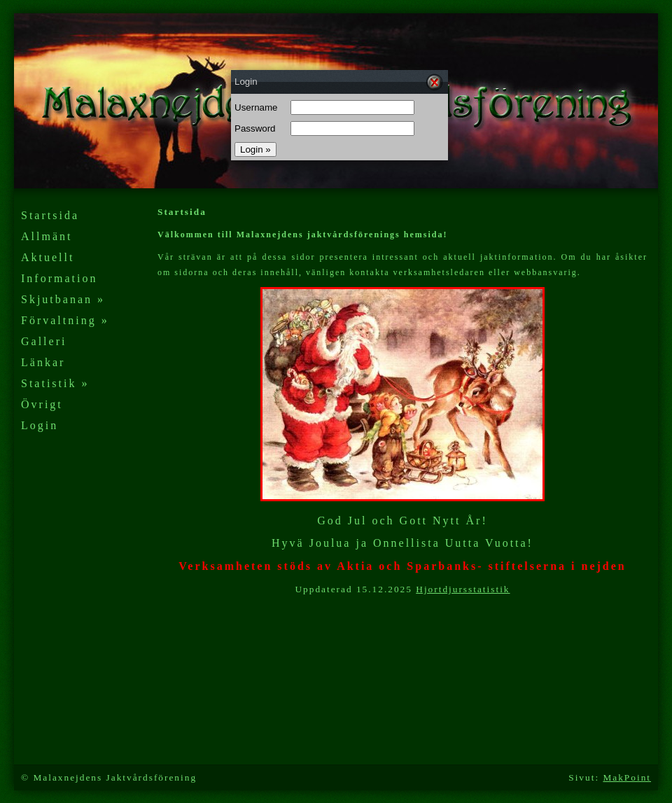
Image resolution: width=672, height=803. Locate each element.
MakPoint (627, 777)
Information (59, 278)
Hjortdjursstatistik (463, 589)
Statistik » (55, 383)
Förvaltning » (65, 320)
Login (40, 425)
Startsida (50, 215)
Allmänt (47, 236)
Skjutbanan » (63, 299)
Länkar (43, 362)
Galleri (44, 341)
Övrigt (42, 404)
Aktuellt (48, 257)
